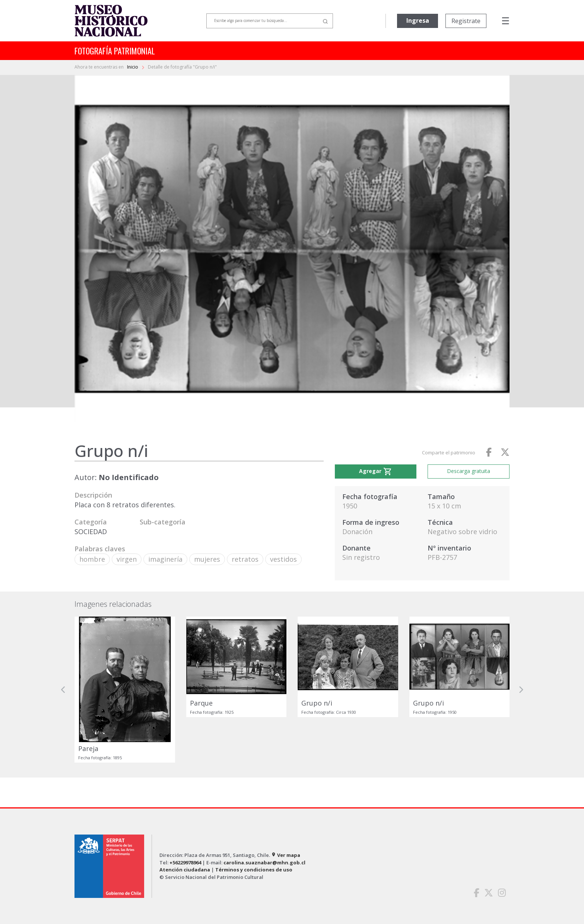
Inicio (133, 67)
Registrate (466, 21)
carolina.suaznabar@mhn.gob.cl (264, 862)
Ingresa (418, 21)
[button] (63, 690)
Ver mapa (286, 855)
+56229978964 (185, 862)
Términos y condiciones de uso (254, 870)
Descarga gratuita (469, 471)
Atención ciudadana (185, 870)
